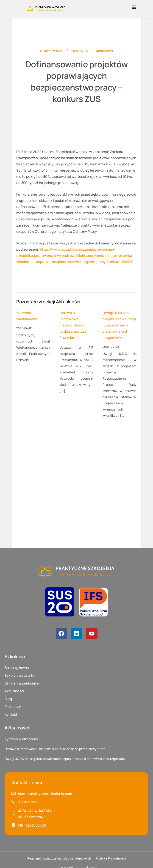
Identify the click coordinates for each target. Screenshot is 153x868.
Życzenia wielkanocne (27, 316)
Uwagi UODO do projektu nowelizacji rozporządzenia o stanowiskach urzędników (119, 325)
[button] (134, 7)
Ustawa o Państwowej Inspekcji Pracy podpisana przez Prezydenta (73, 325)
